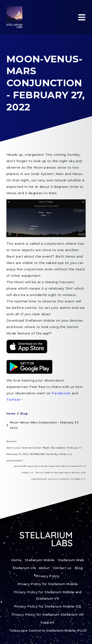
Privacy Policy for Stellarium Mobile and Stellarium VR (48, 595)
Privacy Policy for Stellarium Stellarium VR (48, 614)
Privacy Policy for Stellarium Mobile (48, 584)
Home (11, 414)
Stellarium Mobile (40, 560)
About (44, 568)
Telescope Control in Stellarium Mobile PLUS (48, 630)
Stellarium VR (24, 568)
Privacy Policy (48, 576)
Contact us (62, 568)
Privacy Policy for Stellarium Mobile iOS (48, 606)
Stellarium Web (71, 560)
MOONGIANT (38, 454)
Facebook (62, 393)
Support (47, 622)
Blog (24, 414)
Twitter (14, 400)
